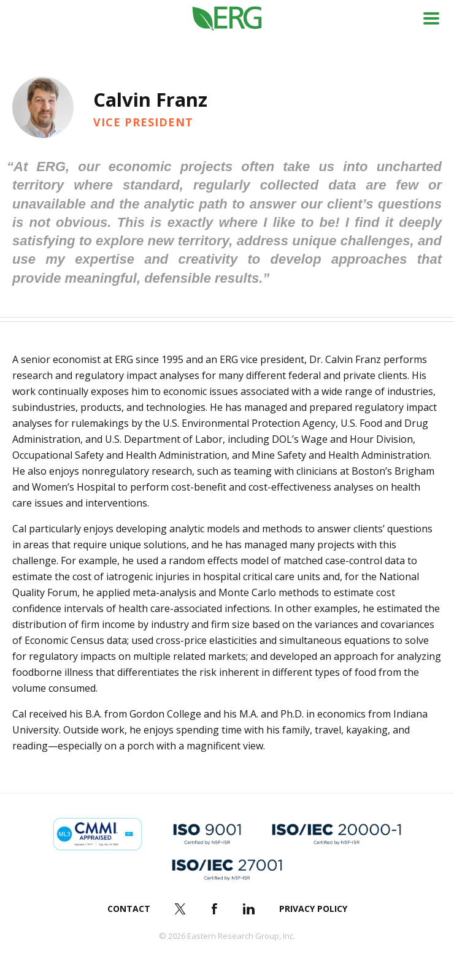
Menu (431, 18)
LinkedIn (249, 909)
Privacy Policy (313, 909)
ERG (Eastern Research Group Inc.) (227, 19)
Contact (129, 909)
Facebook (215, 909)
